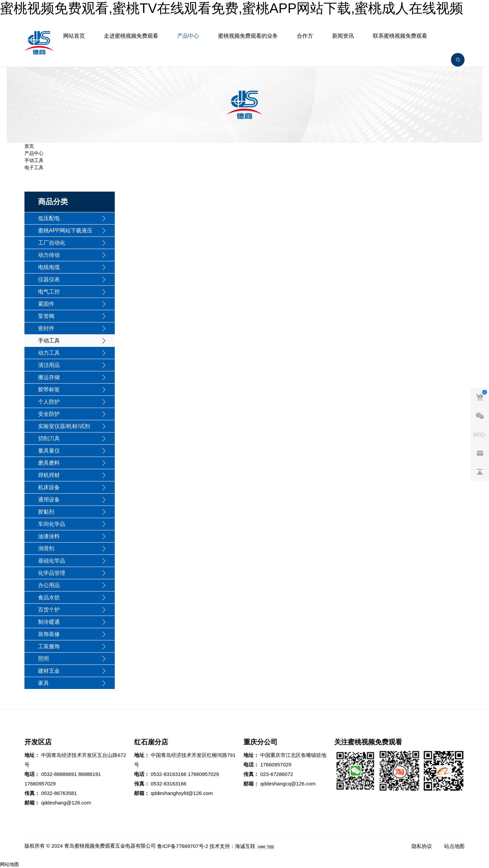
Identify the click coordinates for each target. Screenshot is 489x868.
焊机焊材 (49, 475)
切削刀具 (49, 438)
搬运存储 (49, 377)
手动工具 (34, 160)
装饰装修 (49, 634)
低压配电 (49, 218)
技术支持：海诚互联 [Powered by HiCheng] (232, 846)
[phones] (480, 434)
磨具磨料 (49, 463)
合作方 (305, 36)
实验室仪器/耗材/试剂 (64, 426)
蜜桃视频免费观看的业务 (248, 36)
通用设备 (49, 500)
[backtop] (480, 472)
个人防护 (49, 402)
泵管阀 (46, 316)
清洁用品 (49, 365)
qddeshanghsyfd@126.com (182, 793)
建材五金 (49, 671)
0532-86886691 (59, 774)
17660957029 (40, 784)
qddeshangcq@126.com (288, 784)
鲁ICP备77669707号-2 (183, 846)
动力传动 (49, 255)
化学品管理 (52, 573)
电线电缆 (49, 267)
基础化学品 (52, 561)
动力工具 (49, 353)
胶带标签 (49, 389)
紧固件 (46, 304)
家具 (43, 683)
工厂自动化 (52, 243)
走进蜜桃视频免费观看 (131, 36)
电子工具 (34, 167)
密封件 (46, 328)
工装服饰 (49, 646)
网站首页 (74, 36)
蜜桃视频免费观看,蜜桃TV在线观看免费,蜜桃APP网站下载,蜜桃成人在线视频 (232, 8)
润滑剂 (46, 548)
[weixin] (480, 415)
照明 (43, 659)
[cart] (480, 397)
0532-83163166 (169, 774)
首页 (29, 146)
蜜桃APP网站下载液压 (65, 231)
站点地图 (454, 846)
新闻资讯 (343, 36)
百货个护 (49, 610)
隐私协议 (422, 846)
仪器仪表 (49, 279)
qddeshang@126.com (66, 803)
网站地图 (10, 864)
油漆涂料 (49, 536)
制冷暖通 (49, 622)
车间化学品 (52, 524)
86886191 (89, 774)
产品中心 (188, 36)
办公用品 (49, 585)
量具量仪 (49, 451)
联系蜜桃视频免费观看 (400, 36)
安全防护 (49, 414)
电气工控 (49, 292)
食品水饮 (49, 597)
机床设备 (49, 487)
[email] (480, 453)
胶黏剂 (46, 512)
